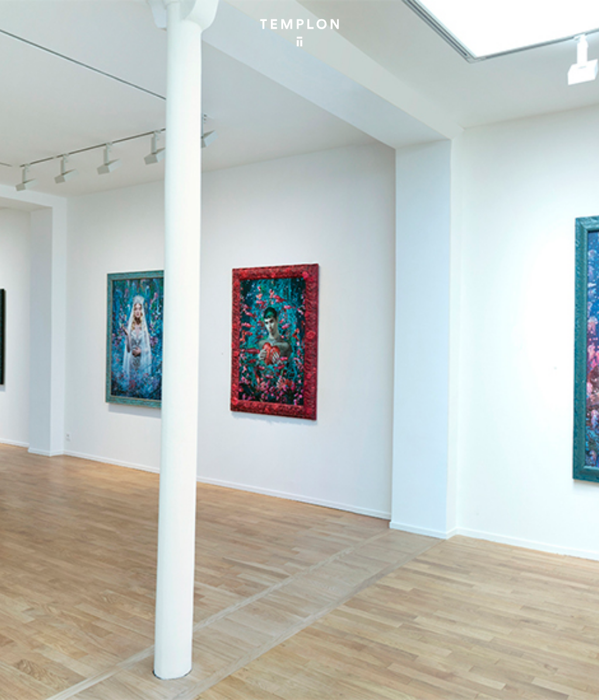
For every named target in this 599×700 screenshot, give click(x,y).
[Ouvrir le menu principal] (576, 18)
